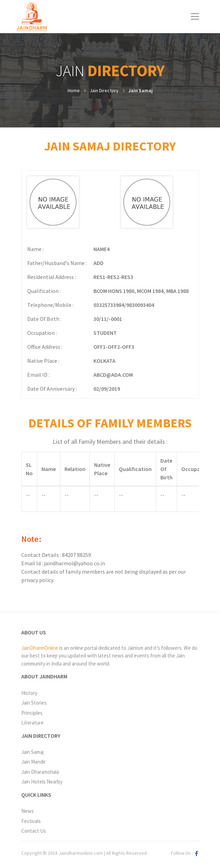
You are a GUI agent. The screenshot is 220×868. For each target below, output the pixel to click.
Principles (32, 713)
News (28, 811)
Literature (32, 723)
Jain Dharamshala (40, 772)
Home (74, 90)
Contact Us (34, 831)
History (29, 693)
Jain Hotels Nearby (42, 782)
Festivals (31, 821)
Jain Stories (34, 703)
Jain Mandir (33, 762)
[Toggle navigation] (195, 16)
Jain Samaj (141, 90)
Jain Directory (104, 90)
